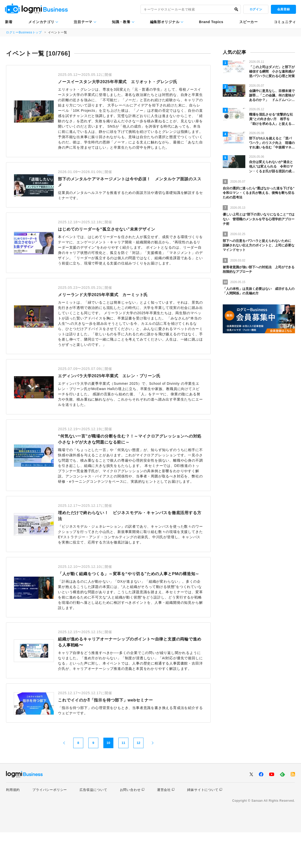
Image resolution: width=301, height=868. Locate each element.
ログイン (256, 9)
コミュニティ (285, 22)
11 (123, 779)
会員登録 (283, 9)
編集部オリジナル (165, 22)
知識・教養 (121, 22)
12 (138, 779)
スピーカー (249, 22)
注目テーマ (83, 22)
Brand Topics (211, 22)
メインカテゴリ (41, 22)
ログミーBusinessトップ (24, 32)
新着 (9, 22)
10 (108, 779)
